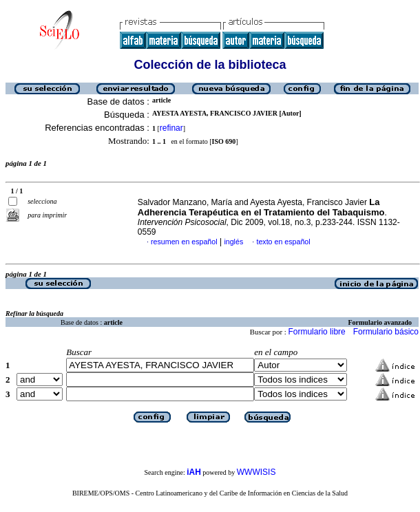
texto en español (283, 242)
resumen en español (184, 242)
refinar (171, 128)
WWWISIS (256, 472)
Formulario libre (316, 332)
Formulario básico (386, 332)
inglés (233, 242)
